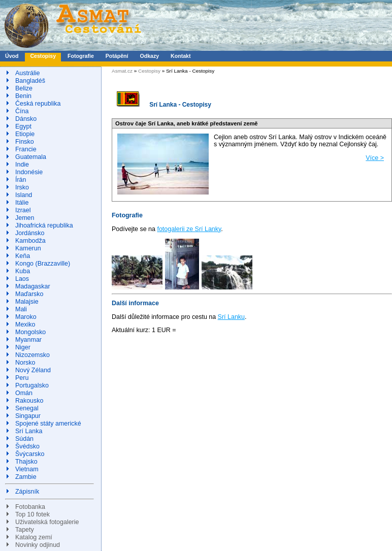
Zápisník (27, 492)
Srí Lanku (231, 317)
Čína (22, 111)
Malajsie (27, 302)
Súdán (24, 439)
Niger (23, 347)
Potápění (117, 56)
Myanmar (28, 340)
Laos (22, 279)
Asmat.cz (122, 71)
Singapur (28, 416)
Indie (22, 165)
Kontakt (181, 56)
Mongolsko (30, 332)
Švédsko (27, 446)
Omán (24, 393)
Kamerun (28, 248)
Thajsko (26, 462)
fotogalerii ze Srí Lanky (189, 229)
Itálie (22, 203)
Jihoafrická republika (44, 225)
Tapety (25, 530)
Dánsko (26, 119)
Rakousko (29, 401)
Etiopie (25, 134)
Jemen (25, 218)
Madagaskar (33, 286)
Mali (21, 309)
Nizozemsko (32, 355)
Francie (26, 149)
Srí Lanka (29, 431)
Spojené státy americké (48, 424)
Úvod (12, 56)
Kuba (23, 271)
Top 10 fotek (32, 514)
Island (24, 195)
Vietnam (27, 469)
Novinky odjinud (38, 545)
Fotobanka (30, 507)
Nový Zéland (33, 370)
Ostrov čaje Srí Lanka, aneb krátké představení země (187, 123)
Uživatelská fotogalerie (47, 522)
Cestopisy (43, 56)
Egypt (23, 126)
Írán (21, 180)
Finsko (25, 142)
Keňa (23, 256)
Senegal (27, 408)
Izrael (23, 210)
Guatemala (31, 157)
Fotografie (81, 56)
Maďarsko (29, 294)
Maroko (26, 317)
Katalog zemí (34, 537)
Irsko (22, 187)
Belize (24, 88)
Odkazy (149, 56)
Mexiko (25, 325)
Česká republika (38, 104)
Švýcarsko (30, 454)
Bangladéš (30, 81)
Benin (23, 96)
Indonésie (29, 172)
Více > (375, 158)
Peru (22, 378)
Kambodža (30, 241)
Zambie (26, 477)
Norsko (25, 363)
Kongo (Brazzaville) (43, 264)
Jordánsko (30, 233)
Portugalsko (32, 385)
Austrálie (28, 73)
